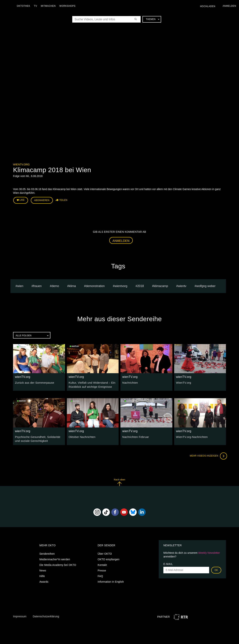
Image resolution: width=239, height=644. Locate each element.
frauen (37, 285)
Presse (102, 568)
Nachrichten (129, 382)
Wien (20, 285)
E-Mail (168, 562)
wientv (182, 285)
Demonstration (95, 285)
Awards (44, 580)
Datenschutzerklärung (46, 614)
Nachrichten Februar (135, 435)
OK (216, 568)
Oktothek (24, 6)
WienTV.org (183, 382)
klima (72, 285)
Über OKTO (105, 552)
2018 (141, 285)
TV (37, 6)
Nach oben (119, 480)
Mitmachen (49, 6)
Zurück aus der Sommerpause (33, 382)
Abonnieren (42, 200)
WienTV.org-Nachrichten (191, 435)
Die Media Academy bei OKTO (58, 563)
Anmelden (121, 240)
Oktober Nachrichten (81, 435)
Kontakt (102, 563)
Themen (153, 19)
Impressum (20, 614)
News (43, 568)
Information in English (111, 580)
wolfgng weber (206, 285)
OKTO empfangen (109, 557)
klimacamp (161, 285)
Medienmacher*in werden (55, 557)
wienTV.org (21, 164)
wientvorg (121, 285)
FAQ (100, 574)
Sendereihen (47, 552)
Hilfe (42, 574)
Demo (55, 285)
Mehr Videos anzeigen (207, 454)
